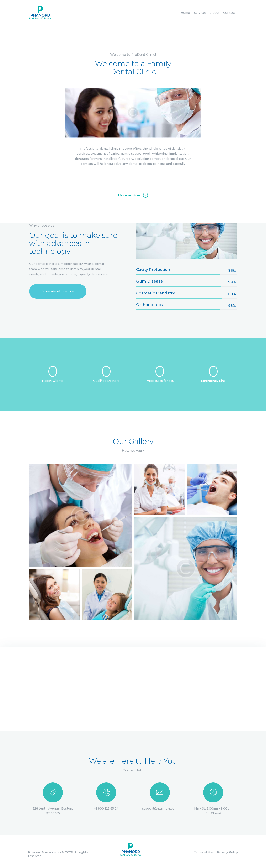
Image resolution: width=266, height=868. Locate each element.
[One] (133, 689)
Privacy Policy (227, 852)
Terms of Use (204, 852)
